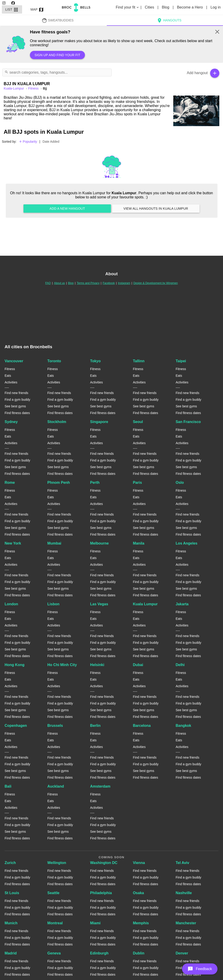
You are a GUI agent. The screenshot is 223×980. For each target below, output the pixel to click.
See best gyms (15, 406)
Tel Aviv (182, 863)
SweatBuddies (58, 20)
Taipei (181, 361)
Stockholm (57, 422)
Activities (11, 382)
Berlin (95, 726)
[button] (200, 969)
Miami (95, 923)
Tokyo (96, 361)
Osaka (138, 893)
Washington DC (104, 863)
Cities (150, 7)
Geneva (54, 953)
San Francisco (188, 422)
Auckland (56, 786)
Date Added (51, 142)
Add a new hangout (67, 209)
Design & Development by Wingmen (156, 283)
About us (59, 283)
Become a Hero (190, 7)
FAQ (48, 283)
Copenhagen (16, 726)
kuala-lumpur (14, 88)
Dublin (139, 953)
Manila (139, 543)
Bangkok (183, 726)
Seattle (53, 893)
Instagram (124, 283)
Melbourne (100, 543)
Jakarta (182, 604)
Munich (11, 923)
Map (37, 9)
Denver (182, 953)
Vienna (139, 863)
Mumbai (54, 543)
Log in (216, 7)
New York (13, 543)
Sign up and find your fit (57, 55)
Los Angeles (187, 543)
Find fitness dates (17, 413)
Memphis (141, 923)
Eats (8, 376)
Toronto (54, 361)
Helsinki (97, 665)
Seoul (138, 422)
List (12, 9)
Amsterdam (100, 786)
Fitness (34, 88)
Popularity (28, 142)
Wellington (57, 863)
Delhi (180, 665)
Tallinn (139, 361)
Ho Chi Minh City (62, 665)
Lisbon (53, 604)
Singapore (99, 422)
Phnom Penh (59, 483)
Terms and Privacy (88, 283)
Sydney (11, 422)
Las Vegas (99, 604)
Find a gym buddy (17, 400)
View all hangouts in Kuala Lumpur (156, 209)
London (11, 604)
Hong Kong (14, 665)
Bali (8, 786)
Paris (137, 483)
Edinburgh (99, 953)
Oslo (180, 483)
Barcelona (142, 726)
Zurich (10, 863)
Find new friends (16, 393)
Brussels (55, 726)
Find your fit (128, 7)
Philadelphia (101, 893)
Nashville (184, 893)
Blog (166, 7)
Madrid (11, 953)
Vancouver (14, 361)
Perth (95, 483)
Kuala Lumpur (145, 604)
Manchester (186, 923)
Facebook (109, 283)
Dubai (138, 665)
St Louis (12, 893)
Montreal (55, 923)
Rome (10, 483)
